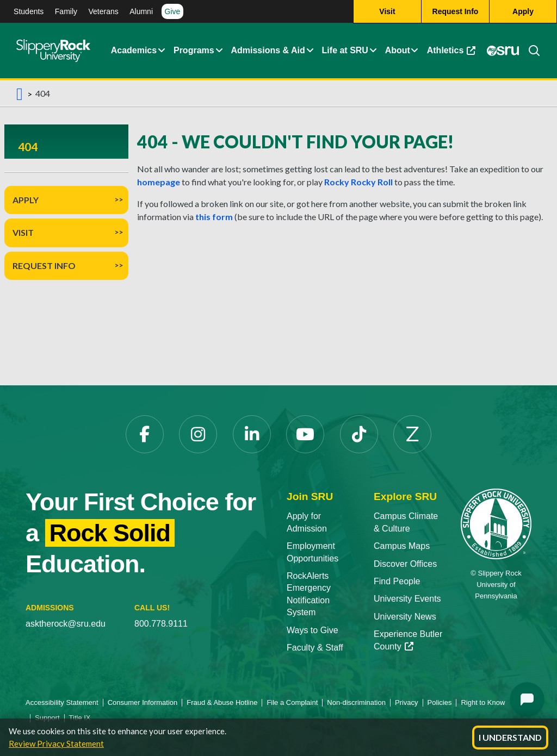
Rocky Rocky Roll (358, 182)
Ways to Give (312, 630)
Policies (440, 702)
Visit (23, 232)
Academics (134, 50)
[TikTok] (359, 434)
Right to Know (483, 702)
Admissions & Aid (268, 50)
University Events (407, 599)
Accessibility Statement (62, 702)
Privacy (407, 702)
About (398, 50)
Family (66, 11)
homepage (159, 182)
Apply (26, 200)
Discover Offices (405, 564)
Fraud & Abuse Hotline (222, 702)
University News (405, 617)
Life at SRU (345, 50)
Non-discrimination (356, 702)
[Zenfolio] (412, 434)
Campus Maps (402, 546)
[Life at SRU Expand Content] (373, 51)
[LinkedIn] (252, 434)
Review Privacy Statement (56, 743)
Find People (397, 581)
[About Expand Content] (219, 51)
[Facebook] (145, 434)
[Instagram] (198, 434)
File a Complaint (292, 702)
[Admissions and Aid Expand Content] (310, 51)
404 (28, 146)
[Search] (530, 51)
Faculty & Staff (315, 648)
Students (29, 11)
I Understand (510, 737)
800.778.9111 (161, 624)
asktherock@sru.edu (66, 624)
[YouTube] (305, 434)
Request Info (44, 265)
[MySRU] (503, 51)
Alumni (141, 11)
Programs (194, 50)
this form (214, 217)
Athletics (451, 50)
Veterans (103, 11)
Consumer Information (143, 702)
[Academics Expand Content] (162, 51)
